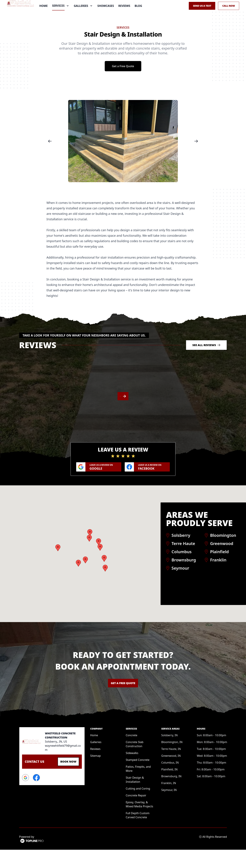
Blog (138, 15)
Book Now (67, 779)
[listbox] (123, 159)
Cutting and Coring (138, 807)
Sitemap (95, 774)
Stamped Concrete (138, 778)
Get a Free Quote (123, 84)
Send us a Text (202, 15)
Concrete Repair (136, 814)
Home (43, 15)
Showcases (106, 15)
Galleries (96, 760)
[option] (123, 159)
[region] (123, 159)
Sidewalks (132, 771)
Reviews (124, 15)
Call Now (229, 15)
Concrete (131, 753)
